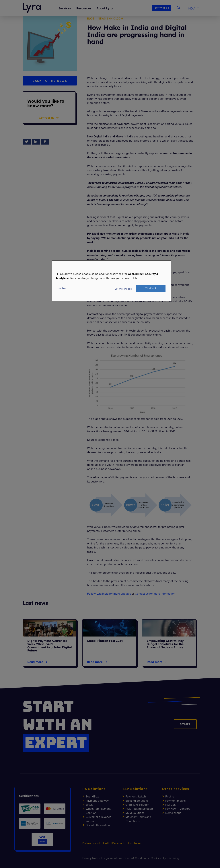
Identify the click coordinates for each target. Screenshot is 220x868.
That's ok (151, 288)
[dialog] (111, 281)
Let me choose (123, 288)
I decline (61, 288)
